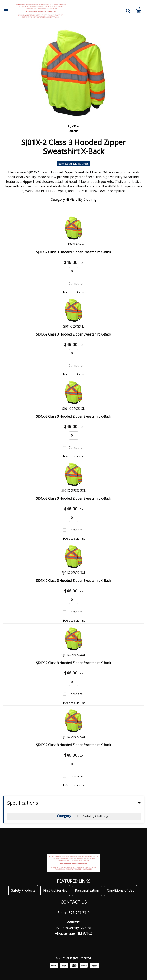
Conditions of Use (121, 890)
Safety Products (23, 890)
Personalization (87, 890)
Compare (72, 284)
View (73, 126)
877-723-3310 (79, 913)
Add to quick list (74, 292)
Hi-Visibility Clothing (81, 199)
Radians (73, 131)
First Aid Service (55, 890)
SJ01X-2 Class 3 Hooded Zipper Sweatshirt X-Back (73, 252)
